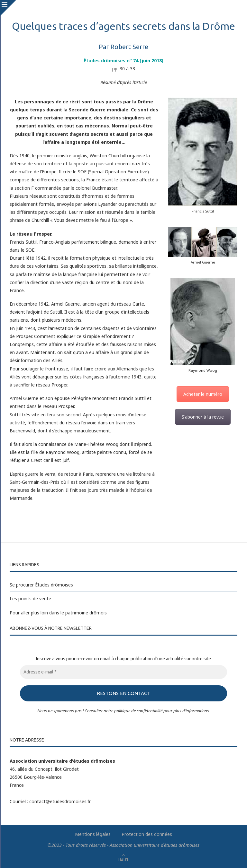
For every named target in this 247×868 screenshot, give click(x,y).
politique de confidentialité (138, 710)
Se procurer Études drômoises (41, 585)
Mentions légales (93, 834)
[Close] (8, 8)
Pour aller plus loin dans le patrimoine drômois (58, 613)
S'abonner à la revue (203, 417)
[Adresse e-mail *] (123, 672)
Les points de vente (30, 599)
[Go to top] (123, 859)
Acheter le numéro (203, 394)
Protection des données (147, 834)
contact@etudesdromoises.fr (60, 801)
